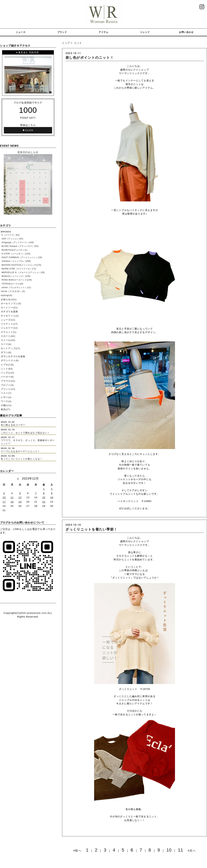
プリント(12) (8, 389)
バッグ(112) (8, 373)
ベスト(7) (6, 393)
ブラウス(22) (8, 381)
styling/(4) (7, 295)
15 (44, 497)
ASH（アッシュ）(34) (12, 239)
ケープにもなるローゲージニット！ (20, 451)
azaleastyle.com (37, 613)
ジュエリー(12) (9, 328)
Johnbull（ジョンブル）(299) (16, 261)
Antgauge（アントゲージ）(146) (18, 242)
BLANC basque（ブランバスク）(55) (20, 246)
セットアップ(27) (10, 348)
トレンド (145, 32)
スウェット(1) (9, 332)
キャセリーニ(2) (10, 316)
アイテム (104, 32)
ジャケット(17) (9, 324)
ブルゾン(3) (7, 385)
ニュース (21, 32)
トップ (66, 43)
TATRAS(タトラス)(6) (12, 284)
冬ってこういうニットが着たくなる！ (22, 459)
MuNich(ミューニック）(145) (16, 276)
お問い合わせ (186, 32)
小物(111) (6, 405)
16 (52, 497)
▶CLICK (28, 130)
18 (12, 502)
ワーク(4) (6, 401)
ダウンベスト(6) (10, 360)
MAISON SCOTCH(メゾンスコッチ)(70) (21, 265)
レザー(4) (6, 397)
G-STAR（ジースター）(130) (16, 254)
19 (20, 502)
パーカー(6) (7, 377)
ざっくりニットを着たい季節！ (91, 529)
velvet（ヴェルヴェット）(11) (16, 287)
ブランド (62, 32)
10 (169, 850)
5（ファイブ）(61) (11, 235)
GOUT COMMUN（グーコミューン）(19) (22, 257)
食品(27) (6, 409)
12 (20, 497)
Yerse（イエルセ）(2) (13, 291)
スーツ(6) (6, 344)
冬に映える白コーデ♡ (13, 425)
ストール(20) (8, 340)
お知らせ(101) (9, 299)
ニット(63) (7, 369)
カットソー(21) (9, 308)
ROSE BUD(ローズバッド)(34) (17, 280)
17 (4, 502)
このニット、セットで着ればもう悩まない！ (25, 433)
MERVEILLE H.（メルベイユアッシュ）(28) (23, 272)
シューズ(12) (8, 320)
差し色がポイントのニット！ (90, 58)
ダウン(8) (6, 352)
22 (44, 502)
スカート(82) (8, 336)
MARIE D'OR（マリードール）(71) (19, 269)
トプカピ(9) (7, 365)
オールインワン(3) (11, 304)
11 (180, 850)
